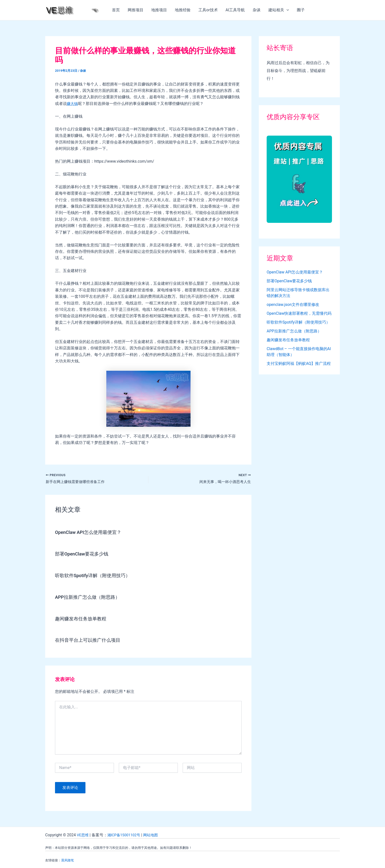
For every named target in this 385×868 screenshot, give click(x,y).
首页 (116, 10)
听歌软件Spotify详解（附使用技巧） (95, 576)
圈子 (301, 10)
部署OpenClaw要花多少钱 (83, 554)
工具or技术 (208, 10)
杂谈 (257, 10)
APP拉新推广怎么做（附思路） (89, 597)
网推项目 (136, 10)
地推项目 (159, 10)
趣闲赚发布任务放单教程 (82, 618)
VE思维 (83, 834)
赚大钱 (73, 104)
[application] (287, 10)
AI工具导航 (235, 10)
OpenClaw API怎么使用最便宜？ (90, 533)
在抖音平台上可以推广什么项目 (89, 640)
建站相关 (279, 10)
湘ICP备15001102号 (126, 834)
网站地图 (154, 834)
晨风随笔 (68, 860)
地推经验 (183, 10)
